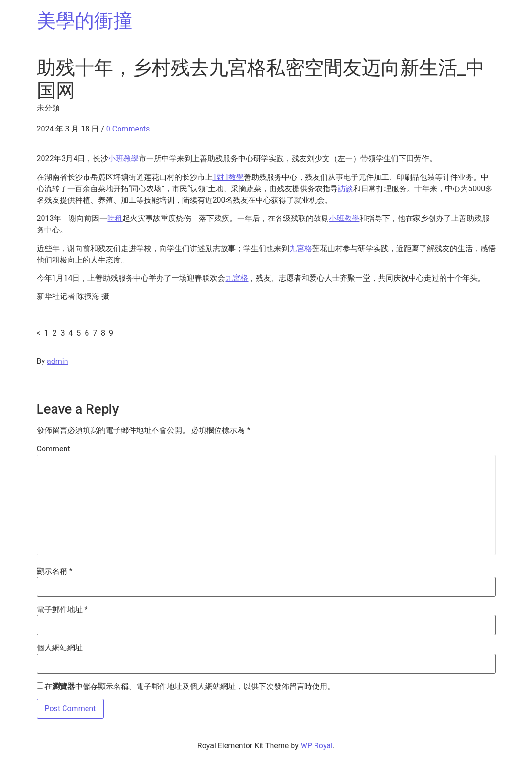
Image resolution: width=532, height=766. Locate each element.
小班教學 (123, 159)
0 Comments (128, 129)
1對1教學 (228, 177)
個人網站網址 (60, 648)
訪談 (346, 189)
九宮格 (301, 248)
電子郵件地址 (62, 610)
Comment (54, 449)
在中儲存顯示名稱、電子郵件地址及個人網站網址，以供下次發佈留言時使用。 (190, 687)
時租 (115, 218)
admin (57, 361)
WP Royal (317, 746)
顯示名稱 (55, 571)
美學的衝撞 (85, 21)
